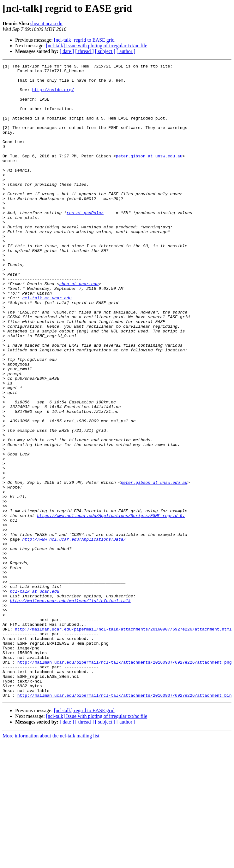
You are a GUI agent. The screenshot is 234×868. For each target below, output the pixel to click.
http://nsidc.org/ (53, 95)
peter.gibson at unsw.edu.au (149, 175)
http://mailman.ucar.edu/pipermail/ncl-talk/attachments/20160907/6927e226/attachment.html (123, 742)
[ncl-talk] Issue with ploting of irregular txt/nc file (97, 46)
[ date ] (67, 51)
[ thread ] (84, 51)
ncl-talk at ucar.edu (47, 345)
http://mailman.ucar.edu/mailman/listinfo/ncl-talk (70, 708)
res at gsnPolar (85, 243)
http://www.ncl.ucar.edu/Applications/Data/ (74, 635)
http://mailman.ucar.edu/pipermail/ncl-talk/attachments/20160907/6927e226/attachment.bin (125, 822)
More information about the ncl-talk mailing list (51, 862)
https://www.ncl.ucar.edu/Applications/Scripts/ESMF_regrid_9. (111, 606)
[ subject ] (105, 51)
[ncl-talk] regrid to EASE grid (84, 40)
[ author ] (126, 51)
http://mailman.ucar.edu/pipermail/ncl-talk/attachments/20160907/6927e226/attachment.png (125, 782)
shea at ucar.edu (46, 23)
